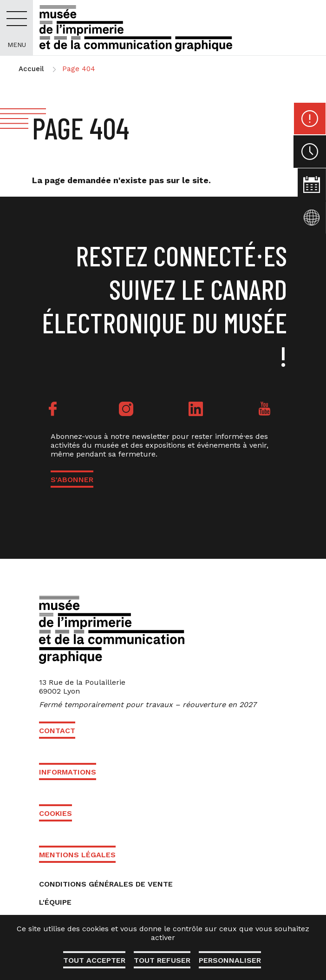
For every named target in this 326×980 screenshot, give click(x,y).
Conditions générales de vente (106, 884)
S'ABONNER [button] (72, 480)
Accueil (31, 69)
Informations (68, 772)
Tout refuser (162, 960)
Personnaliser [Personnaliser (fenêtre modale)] (231, 960)
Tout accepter (93, 960)
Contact (57, 731)
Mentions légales (77, 855)
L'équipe (55, 902)
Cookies (55, 813)
